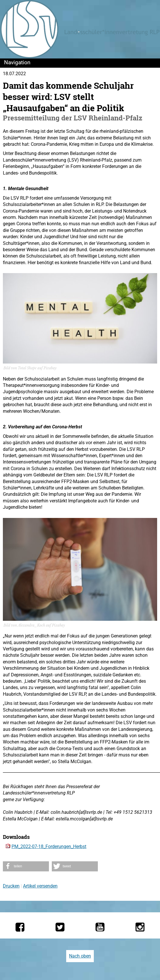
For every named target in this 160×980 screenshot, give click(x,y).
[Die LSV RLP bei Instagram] (140, 927)
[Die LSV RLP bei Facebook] (20, 927)
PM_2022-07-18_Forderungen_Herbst (49, 846)
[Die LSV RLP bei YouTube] (100, 927)
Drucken (11, 886)
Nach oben (80, 956)
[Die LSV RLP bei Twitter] (60, 927)
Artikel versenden (40, 886)
